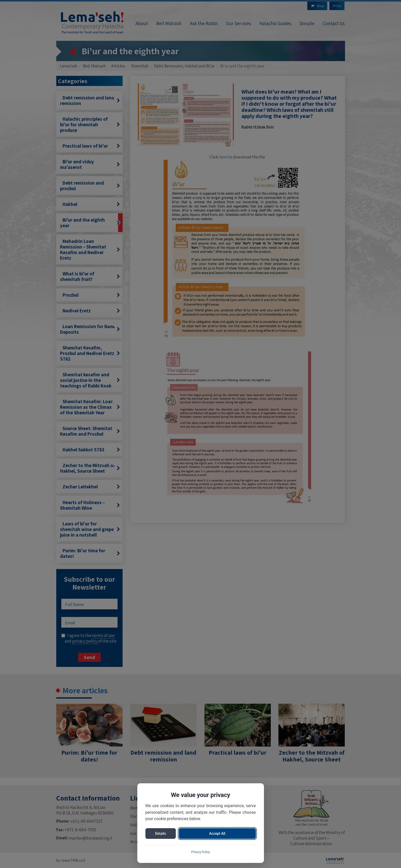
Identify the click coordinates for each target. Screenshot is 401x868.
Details (160, 834)
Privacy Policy (201, 852)
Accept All (217, 834)
